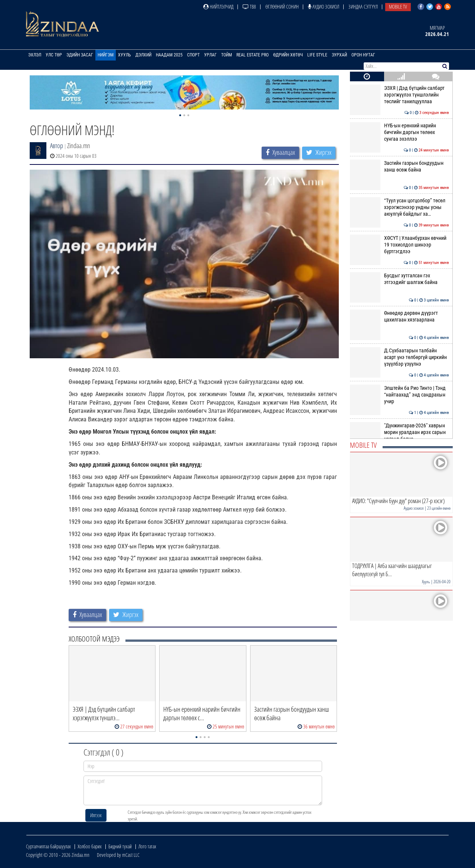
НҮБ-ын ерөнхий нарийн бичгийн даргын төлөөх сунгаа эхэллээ (399, 132)
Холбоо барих (90, 846)
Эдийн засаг (80, 55)
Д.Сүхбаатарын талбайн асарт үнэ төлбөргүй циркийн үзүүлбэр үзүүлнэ (399, 357)
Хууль (125, 55)
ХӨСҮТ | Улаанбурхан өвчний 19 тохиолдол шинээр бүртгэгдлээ (399, 245)
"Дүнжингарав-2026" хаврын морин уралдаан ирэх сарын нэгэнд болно (399, 432)
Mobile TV (398, 6)
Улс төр (54, 55)
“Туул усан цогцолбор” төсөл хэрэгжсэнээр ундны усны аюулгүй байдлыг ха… (399, 207)
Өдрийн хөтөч (288, 55)
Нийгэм (106, 55)
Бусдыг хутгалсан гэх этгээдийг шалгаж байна (399, 279)
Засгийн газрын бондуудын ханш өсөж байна (399, 166)
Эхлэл (35, 55)
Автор (57, 146)
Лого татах (147, 846)
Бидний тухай (120, 846)
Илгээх (96, 815)
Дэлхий (143, 55)
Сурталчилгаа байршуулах (48, 846)
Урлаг (210, 55)
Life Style (317, 55)
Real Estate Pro (253, 55)
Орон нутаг (363, 55)
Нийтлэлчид (218, 6)
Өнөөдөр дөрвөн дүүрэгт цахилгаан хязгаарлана (399, 316)
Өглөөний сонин (282, 6)
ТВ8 (249, 6)
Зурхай (339, 55)
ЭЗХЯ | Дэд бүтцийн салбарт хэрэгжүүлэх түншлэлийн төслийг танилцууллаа (399, 95)
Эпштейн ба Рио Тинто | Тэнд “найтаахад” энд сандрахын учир (399, 395)
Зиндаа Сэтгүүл (363, 6)
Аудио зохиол (324, 6)
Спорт (193, 55)
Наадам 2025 (169, 55)
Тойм (227, 55)
